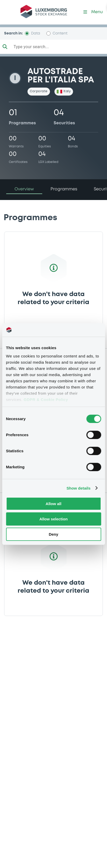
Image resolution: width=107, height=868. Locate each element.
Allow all (53, 504)
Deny (53, 534)
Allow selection (53, 519)
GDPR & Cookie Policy (46, 399)
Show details (79, 488)
